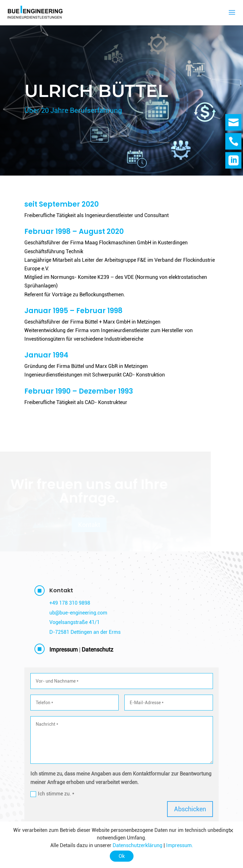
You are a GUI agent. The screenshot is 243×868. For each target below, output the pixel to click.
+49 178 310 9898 (70, 603)
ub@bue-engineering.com (78, 613)
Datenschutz (97, 649)
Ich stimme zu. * (52, 794)
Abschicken (190, 809)
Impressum (64, 649)
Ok (122, 856)
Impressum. (180, 845)
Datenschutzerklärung (137, 845)
